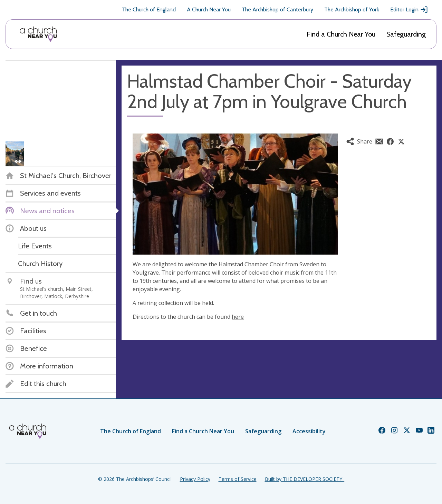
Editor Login (409, 10)
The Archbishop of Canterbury (277, 9)
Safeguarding (406, 34)
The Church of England (149, 9)
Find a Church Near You (341, 34)
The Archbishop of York (352, 9)
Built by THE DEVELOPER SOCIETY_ (305, 479)
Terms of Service (238, 479)
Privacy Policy (195, 479)
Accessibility (309, 431)
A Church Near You (209, 9)
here (238, 317)
